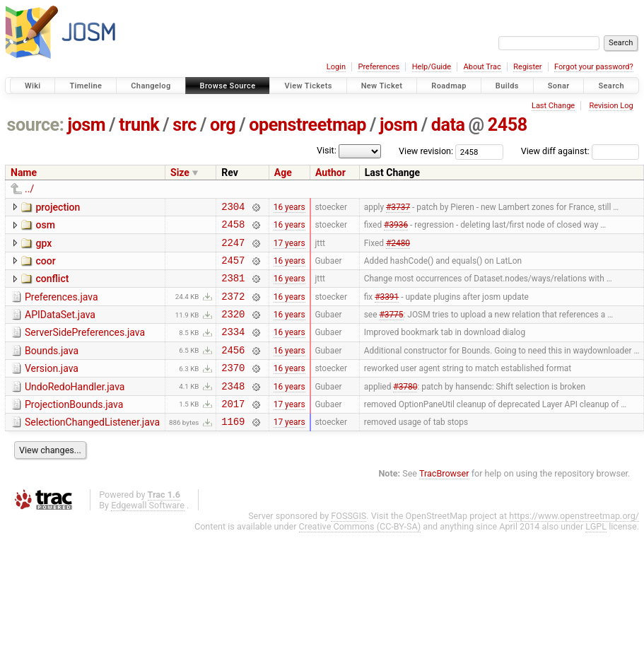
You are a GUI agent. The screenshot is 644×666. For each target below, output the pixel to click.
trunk (139, 125)
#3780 (405, 409)
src (185, 125)
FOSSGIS (349, 543)
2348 (233, 409)
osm (45, 227)
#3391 (387, 308)
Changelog (151, 86)
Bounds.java (52, 368)
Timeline (86, 86)
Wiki (33, 86)
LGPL (596, 554)
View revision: (426, 151)
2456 (233, 369)
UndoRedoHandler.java (75, 408)
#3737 (398, 208)
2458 (508, 125)
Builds (507, 86)
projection (58, 207)
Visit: (327, 150)
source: (36, 125)
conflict (52, 287)
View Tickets (308, 86)
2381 (233, 288)
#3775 (391, 329)
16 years (289, 208)
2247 (233, 249)
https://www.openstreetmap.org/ (574, 543)
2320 (233, 328)
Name (24, 173)
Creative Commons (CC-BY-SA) (360, 554)
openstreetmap (308, 125)
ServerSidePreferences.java (85, 347)
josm (86, 125)
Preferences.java (62, 308)
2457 (233, 268)
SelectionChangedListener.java (92, 448)
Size (180, 173)
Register (527, 67)
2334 (233, 348)
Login (336, 67)
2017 (233, 429)
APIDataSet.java (60, 327)
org (223, 125)
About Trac (482, 67)
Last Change (553, 106)
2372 (233, 309)
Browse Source (228, 86)
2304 (233, 208)
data (448, 125)
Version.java (52, 387)
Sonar (559, 86)
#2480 (398, 248)
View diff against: (580, 151)
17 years (289, 248)
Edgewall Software (148, 533)
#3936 (396, 228)
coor (45, 267)
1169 (233, 449)
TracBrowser (444, 501)
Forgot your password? (594, 67)
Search (611, 86)
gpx (43, 247)
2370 (233, 388)
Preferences (379, 67)
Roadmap (449, 86)
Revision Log (611, 106)
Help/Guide (432, 67)
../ (29, 189)
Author (330, 173)
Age (283, 173)
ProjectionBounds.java (74, 428)
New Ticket (382, 86)
